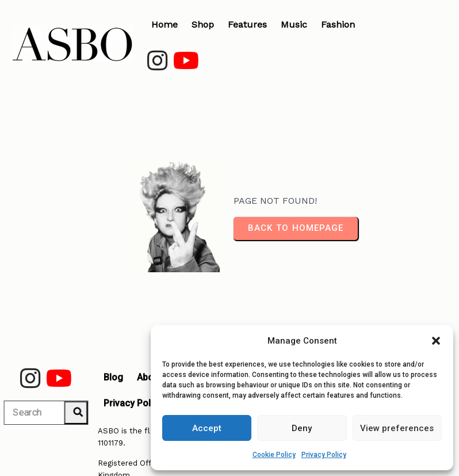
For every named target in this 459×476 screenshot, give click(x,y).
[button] (436, 341)
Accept (207, 428)
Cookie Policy (274, 455)
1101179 (110, 431)
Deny (302, 428)
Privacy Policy (324, 455)
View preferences (397, 428)
